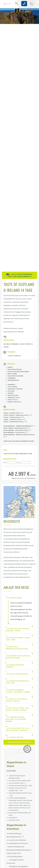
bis (19, 463)
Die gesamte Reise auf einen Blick (19, 742)
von (5, 463)
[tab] (19, 597)
